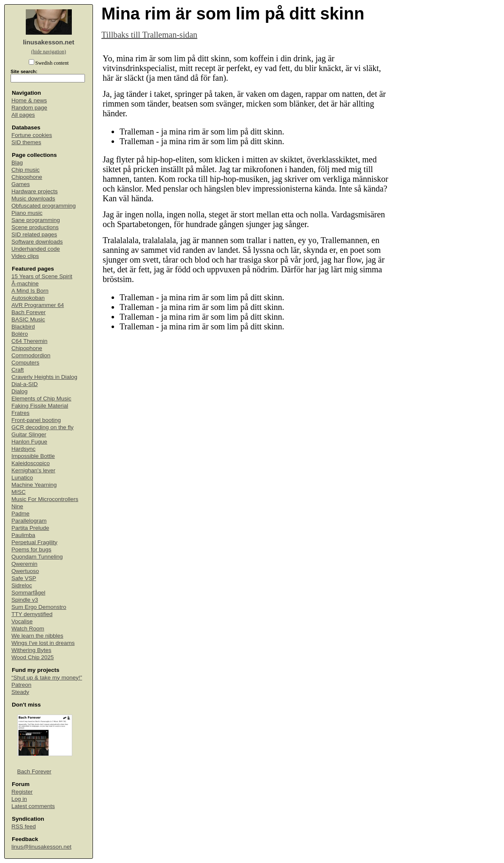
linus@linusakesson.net (41, 847)
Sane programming (36, 220)
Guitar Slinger (29, 434)
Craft (18, 370)
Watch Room (28, 629)
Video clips (25, 256)
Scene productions (35, 227)
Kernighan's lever (33, 470)
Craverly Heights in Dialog (44, 377)
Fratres (20, 413)
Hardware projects (35, 191)
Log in (19, 799)
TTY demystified (32, 614)
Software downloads (37, 242)
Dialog (19, 391)
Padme (20, 514)
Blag (17, 163)
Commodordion (31, 355)
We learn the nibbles (37, 636)
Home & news (29, 100)
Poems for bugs (31, 549)
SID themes (26, 142)
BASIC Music (28, 319)
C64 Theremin (29, 341)
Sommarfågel (28, 593)
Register (22, 792)
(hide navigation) (49, 52)
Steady (20, 692)
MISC (19, 492)
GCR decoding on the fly (42, 427)
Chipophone (27, 177)
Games (21, 184)
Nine (17, 506)
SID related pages (34, 234)
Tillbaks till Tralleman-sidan (149, 35)
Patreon (21, 685)
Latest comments (33, 806)
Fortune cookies (32, 135)
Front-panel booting (36, 420)
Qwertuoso (25, 571)
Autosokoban (28, 298)
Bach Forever (29, 312)
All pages (23, 115)
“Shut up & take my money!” (47, 678)
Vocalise (22, 621)
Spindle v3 (25, 600)
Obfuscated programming (44, 206)
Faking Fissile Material (40, 406)
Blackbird (23, 327)
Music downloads (33, 199)
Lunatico (22, 478)
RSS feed (24, 826)
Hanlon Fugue (29, 442)
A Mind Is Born (30, 291)
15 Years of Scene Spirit (42, 276)
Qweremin (25, 564)
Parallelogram (29, 521)
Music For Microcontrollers (45, 499)
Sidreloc (22, 585)
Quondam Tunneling (37, 557)
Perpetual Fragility (34, 542)
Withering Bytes (31, 650)
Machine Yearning (34, 485)
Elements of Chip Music (41, 399)
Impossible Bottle (33, 456)
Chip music (26, 170)
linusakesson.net (49, 42)
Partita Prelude (30, 528)
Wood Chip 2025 (33, 657)
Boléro (20, 334)
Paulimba (23, 535)
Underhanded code (36, 249)
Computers (25, 363)
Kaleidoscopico (31, 463)
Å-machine (25, 284)
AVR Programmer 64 (38, 305)
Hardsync (23, 449)
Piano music (27, 213)
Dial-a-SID (25, 384)
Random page (29, 108)
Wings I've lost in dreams (43, 643)
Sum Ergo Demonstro (39, 607)
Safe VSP (24, 578)
